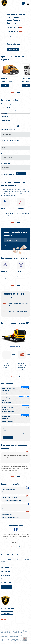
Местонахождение (5, 163)
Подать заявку (21, 174)
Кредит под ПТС (6, 568)
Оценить (5, 85)
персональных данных (9, 176)
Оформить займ (7, 587)
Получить (8, 246)
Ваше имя (3, 144)
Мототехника (5, 579)
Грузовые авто (6, 571)
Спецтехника (5, 575)
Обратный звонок (7, 613)
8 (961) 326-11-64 (7, 608)
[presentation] (13, 93)
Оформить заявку (13, 49)
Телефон (3, 154)
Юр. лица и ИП (6, 583)
